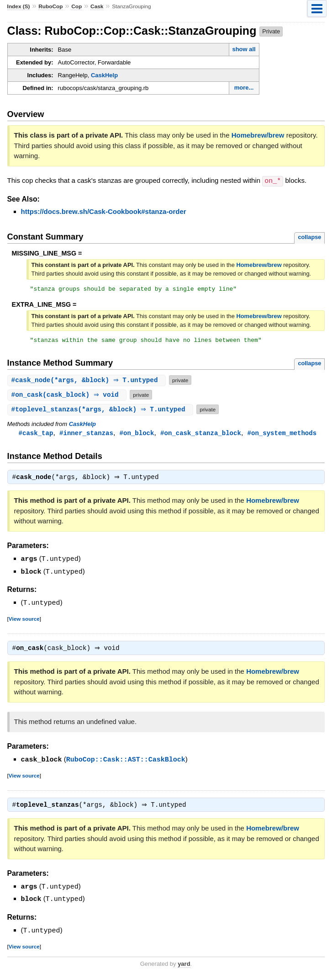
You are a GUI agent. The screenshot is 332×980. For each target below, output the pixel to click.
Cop (76, 6)
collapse (309, 237)
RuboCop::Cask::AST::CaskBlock (126, 762)
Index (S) (19, 6)
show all (244, 49)
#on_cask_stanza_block (201, 435)
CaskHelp (104, 75)
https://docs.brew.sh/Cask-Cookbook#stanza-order (104, 211)
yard (184, 966)
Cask (97, 6)
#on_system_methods (282, 435)
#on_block (137, 435)
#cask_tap (36, 435)
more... (244, 88)
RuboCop (50, 6)
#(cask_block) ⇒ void (68, 397)
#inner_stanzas (86, 435)
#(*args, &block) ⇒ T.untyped (88, 382)
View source (24, 621)
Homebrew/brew (258, 135)
